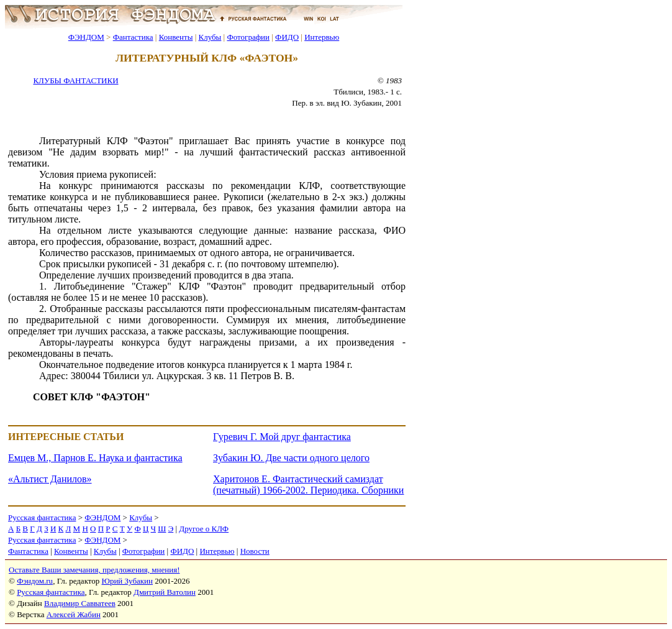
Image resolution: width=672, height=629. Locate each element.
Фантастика (133, 37)
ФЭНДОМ (86, 37)
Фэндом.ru (35, 581)
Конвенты (176, 37)
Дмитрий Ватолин (165, 592)
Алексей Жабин (74, 614)
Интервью (322, 37)
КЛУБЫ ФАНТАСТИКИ (75, 80)
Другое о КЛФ (204, 529)
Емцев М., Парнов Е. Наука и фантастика (95, 458)
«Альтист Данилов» (50, 479)
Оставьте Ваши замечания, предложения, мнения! (94, 570)
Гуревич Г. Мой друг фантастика (282, 437)
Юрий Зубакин (127, 581)
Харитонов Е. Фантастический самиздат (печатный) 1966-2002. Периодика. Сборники (308, 484)
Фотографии (248, 37)
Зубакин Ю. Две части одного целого (291, 458)
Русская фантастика (42, 517)
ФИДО (287, 37)
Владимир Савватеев (80, 603)
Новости (255, 551)
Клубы (210, 37)
